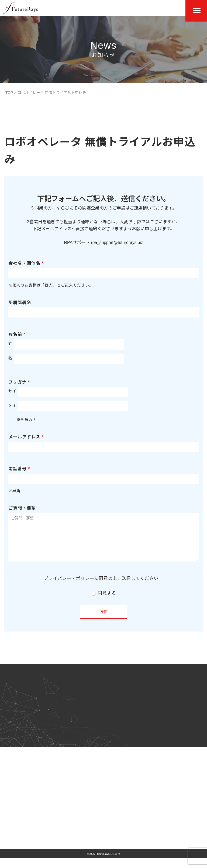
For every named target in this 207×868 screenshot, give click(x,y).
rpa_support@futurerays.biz (117, 243)
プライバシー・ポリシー (69, 586)
